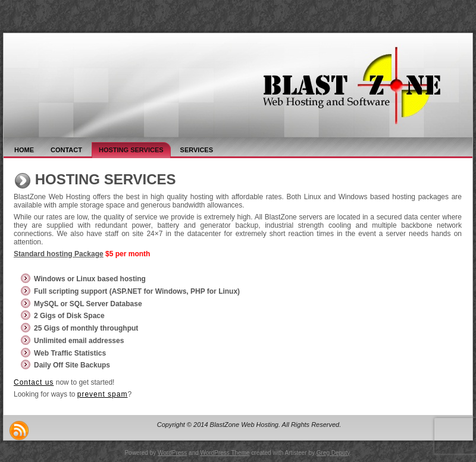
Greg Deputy (333, 453)
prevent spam (103, 394)
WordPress (172, 453)
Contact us (34, 382)
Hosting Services (106, 179)
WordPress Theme (225, 453)
